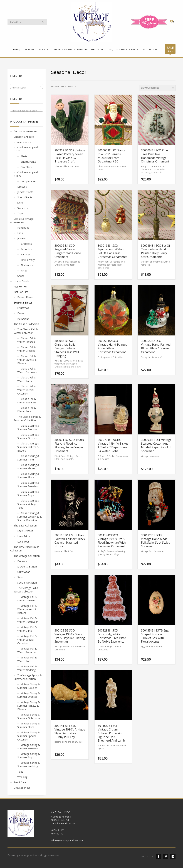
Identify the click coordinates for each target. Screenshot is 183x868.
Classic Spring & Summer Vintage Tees (28, 504)
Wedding (22, 777)
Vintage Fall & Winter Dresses (27, 599)
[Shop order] (157, 88)
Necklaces (27, 265)
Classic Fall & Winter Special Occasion (27, 390)
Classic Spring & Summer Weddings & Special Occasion (30, 517)
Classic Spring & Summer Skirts (28, 476)
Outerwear (24, 572)
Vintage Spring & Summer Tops (29, 756)
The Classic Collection (26, 324)
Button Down (25, 297)
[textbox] (27, 88)
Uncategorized (22, 788)
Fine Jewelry (28, 260)
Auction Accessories (25, 131)
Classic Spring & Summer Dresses (28, 436)
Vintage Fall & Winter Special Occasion (27, 640)
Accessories (24, 142)
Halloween (23, 319)
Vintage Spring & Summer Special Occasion (29, 736)
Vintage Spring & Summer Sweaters (29, 747)
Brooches (27, 249)
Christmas (23, 308)
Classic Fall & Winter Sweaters (27, 401)
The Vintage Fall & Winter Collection (26, 590)
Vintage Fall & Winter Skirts (27, 629)
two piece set (29, 181)
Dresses (22, 187)
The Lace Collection (25, 525)
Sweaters (26, 167)
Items (170, 50)
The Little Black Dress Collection (25, 549)
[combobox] (27, 86)
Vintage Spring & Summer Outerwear (29, 716)
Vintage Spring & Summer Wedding (29, 764)
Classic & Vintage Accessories (22, 221)
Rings (24, 270)
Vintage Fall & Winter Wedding (27, 668)
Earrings (26, 254)
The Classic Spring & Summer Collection (27, 418)
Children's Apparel (24, 137)
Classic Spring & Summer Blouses (28, 427)
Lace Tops (23, 542)
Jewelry (21, 238)
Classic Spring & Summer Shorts (28, 467)
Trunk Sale (20, 782)
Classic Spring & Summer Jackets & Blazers (28, 447)
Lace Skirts (24, 536)
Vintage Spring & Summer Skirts (29, 725)
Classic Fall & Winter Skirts (27, 379)
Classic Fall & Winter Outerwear (28, 370)
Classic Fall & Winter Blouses (27, 340)
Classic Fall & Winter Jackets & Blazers (27, 360)
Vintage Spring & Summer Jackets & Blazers (29, 706)
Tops (20, 213)
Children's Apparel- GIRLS (26, 174)
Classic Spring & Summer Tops (28, 493)
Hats (20, 233)
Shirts (24, 156)
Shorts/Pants (28, 162)
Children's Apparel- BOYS (26, 149)
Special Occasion (27, 583)
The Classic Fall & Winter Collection (26, 331)
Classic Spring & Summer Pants (28, 458)
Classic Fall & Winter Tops (27, 410)
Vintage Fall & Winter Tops (27, 659)
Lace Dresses (25, 531)
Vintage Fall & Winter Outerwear (28, 620)
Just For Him (21, 292)
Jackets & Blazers (27, 567)
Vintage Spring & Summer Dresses (29, 695)
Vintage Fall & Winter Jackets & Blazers (27, 609)
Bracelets (26, 244)
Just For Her (21, 287)
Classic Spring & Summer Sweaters (28, 484)
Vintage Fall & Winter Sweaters (27, 650)
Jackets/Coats (25, 192)
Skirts (20, 203)
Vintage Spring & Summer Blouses (29, 686)
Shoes (21, 276)
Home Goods (22, 281)
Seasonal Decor (23, 303)
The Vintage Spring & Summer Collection (28, 677)
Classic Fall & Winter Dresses (27, 349)
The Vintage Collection (27, 556)
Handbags (23, 228)
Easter (21, 313)
